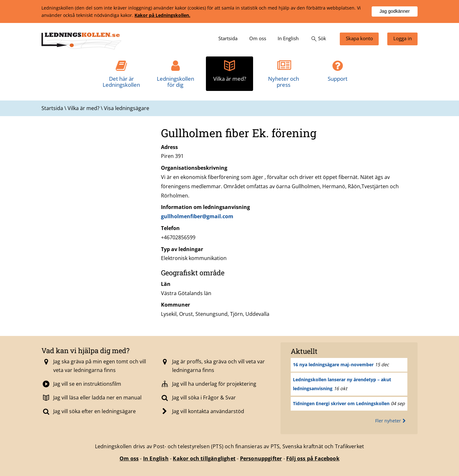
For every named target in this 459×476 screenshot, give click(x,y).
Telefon (170, 228)
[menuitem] (228, 39)
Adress (169, 147)
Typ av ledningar (182, 249)
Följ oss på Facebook (313, 458)
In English (156, 458)
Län (166, 284)
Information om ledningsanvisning (205, 207)
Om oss (129, 458)
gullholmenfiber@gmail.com (197, 216)
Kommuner (175, 305)
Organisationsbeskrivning (194, 168)
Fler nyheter (391, 421)
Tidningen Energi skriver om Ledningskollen (341, 403)
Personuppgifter (261, 458)
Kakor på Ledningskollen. (162, 15)
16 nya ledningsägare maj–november (333, 364)
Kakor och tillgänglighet (204, 458)
